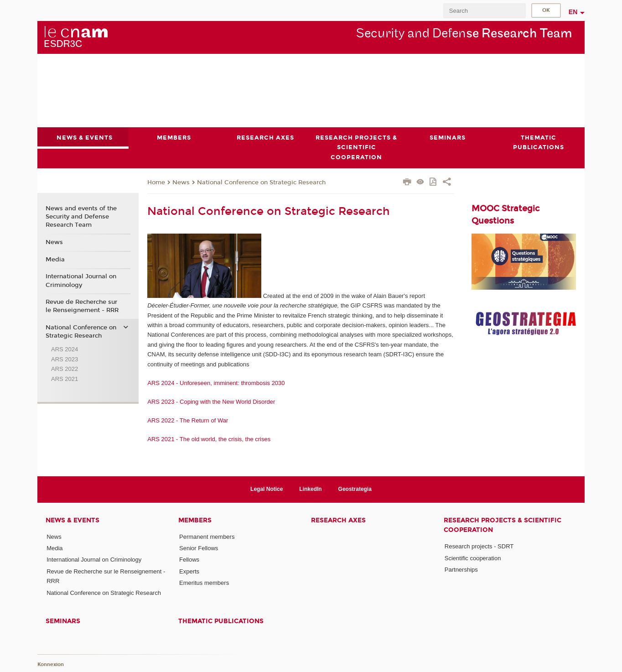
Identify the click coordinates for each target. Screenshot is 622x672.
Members (195, 520)
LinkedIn (310, 489)
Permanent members (207, 537)
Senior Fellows (199, 548)
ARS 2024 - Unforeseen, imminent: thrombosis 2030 (216, 383)
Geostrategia (355, 489)
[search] (484, 11)
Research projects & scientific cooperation (503, 525)
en (573, 12)
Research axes (338, 520)
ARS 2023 (65, 359)
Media (55, 259)
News (181, 182)
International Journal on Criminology (81, 281)
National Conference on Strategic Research (261, 182)
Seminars (63, 621)
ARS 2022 (65, 369)
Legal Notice (267, 489)
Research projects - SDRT (479, 546)
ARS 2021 (65, 378)
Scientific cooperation (473, 558)
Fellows (189, 560)
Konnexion (51, 664)
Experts (189, 571)
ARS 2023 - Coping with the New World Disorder (212, 401)
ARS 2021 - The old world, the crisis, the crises (210, 439)
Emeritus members (204, 583)
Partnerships (461, 570)
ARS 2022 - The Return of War (189, 420)
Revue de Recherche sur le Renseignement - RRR (82, 306)
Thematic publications (221, 621)
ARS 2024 (65, 349)
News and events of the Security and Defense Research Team (81, 217)
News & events (73, 520)
